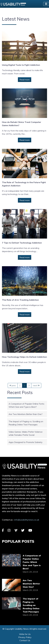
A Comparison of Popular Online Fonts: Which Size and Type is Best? (32, 562)
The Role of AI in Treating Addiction (20, 300)
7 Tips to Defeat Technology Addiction (22, 243)
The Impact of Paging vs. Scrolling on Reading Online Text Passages (31, 605)
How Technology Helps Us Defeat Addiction (24, 357)
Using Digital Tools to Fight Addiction (21, 65)
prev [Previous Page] (13, 385)
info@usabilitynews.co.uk (27, 520)
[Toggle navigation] (46, 4)
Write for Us (25, 634)
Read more (25, 80)
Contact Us (25, 640)
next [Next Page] (36, 385)
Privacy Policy (25, 637)
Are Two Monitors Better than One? (26, 414)
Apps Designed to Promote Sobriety (26, 442)
